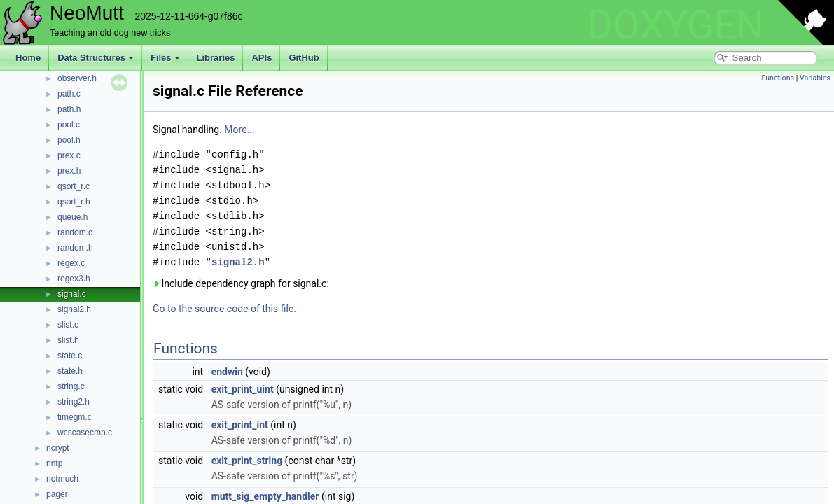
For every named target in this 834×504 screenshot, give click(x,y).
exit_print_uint (243, 389)
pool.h (69, 140)
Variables (815, 78)
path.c (69, 94)
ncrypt (58, 448)
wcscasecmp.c (85, 433)
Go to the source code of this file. (224, 309)
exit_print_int (240, 425)
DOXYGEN (675, 25)
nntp (54, 463)
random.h (75, 248)
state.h (70, 371)
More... (239, 129)
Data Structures (96, 58)
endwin (227, 372)
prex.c (69, 155)
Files (165, 58)
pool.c (69, 125)
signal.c (72, 294)
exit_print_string (247, 461)
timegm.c (75, 417)
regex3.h (74, 279)
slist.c (68, 325)
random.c (75, 232)
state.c (70, 356)
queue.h (72, 217)
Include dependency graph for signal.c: (241, 283)
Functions (778, 78)
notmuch (62, 479)
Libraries (216, 58)
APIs (262, 58)
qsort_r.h (74, 202)
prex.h (69, 171)
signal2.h (74, 309)
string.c (71, 386)
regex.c (71, 263)
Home (28, 58)
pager (57, 494)
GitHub (304, 58)
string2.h (74, 402)
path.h (69, 109)
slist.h (68, 340)
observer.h (77, 78)
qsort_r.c (74, 186)
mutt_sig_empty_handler (265, 496)
